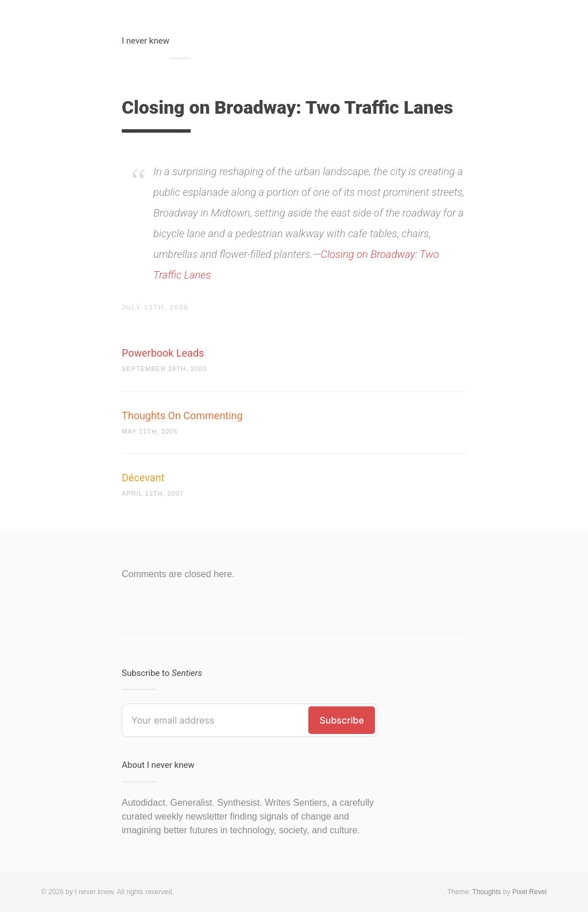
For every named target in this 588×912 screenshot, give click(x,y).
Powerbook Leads (163, 353)
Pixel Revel (529, 892)
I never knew (146, 41)
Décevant (143, 478)
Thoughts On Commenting (182, 416)
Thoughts (487, 892)
